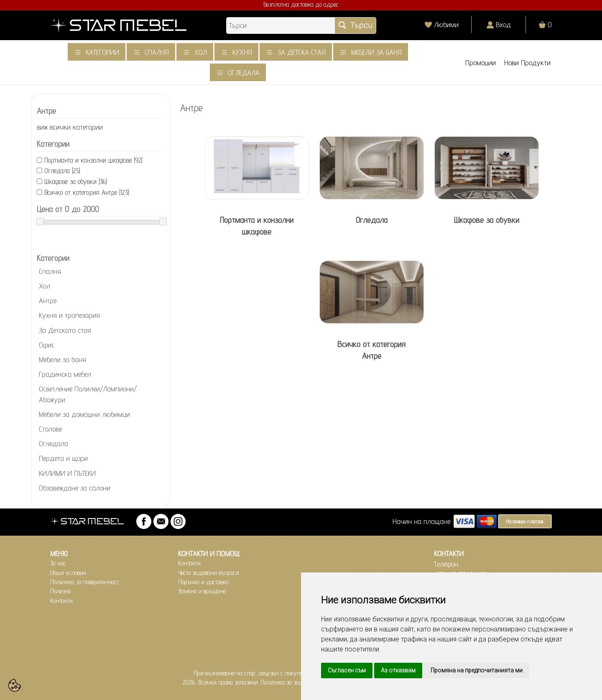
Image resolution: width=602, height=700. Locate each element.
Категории (102, 52)
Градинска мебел (65, 374)
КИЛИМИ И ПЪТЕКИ (67, 473)
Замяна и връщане (202, 591)
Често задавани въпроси (209, 573)
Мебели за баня (376, 52)
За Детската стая (65, 330)
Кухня (242, 52)
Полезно (60, 591)
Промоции (481, 63)
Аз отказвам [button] (398, 670)
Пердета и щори (63, 458)
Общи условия (68, 573)
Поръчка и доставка (203, 582)
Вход (503, 24)
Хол (201, 52)
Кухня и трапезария (69, 315)
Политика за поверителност (84, 582)
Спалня (157, 52)
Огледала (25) (62, 171)
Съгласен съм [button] (347, 670)
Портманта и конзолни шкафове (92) (93, 160)
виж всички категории (70, 127)
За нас (58, 563)
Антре (48, 300)
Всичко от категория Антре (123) (87, 192)
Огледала (244, 73)
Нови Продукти (527, 63)
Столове (50, 429)
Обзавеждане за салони (75, 488)
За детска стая (302, 52)
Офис (47, 345)
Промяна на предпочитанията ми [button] (477, 670)
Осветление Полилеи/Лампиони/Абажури (88, 394)
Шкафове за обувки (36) (76, 181)
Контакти (61, 601)
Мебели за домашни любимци (84, 414)
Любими (446, 24)
